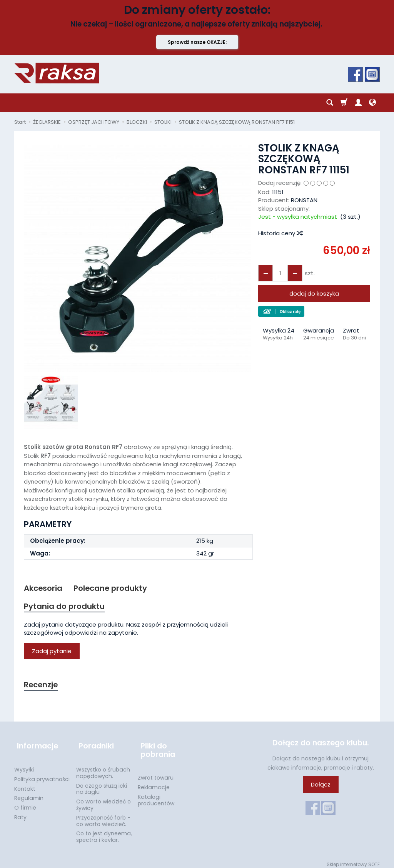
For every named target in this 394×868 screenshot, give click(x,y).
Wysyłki (24, 765)
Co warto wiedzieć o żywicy (104, 801)
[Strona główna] (57, 73)
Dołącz (321, 787)
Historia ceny (280, 233)
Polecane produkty (114, 588)
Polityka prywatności (42, 775)
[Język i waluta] (372, 103)
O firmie (25, 803)
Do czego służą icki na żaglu (102, 785)
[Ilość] (279, 273)
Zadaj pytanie (52, 652)
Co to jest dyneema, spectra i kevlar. (104, 832)
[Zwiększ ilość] (265, 273)
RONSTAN (304, 200)
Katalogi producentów (156, 796)
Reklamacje (154, 783)
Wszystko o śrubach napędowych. (103, 769)
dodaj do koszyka (314, 293)
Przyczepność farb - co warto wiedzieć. (103, 817)
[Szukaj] (330, 103)
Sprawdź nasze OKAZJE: (197, 42)
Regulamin (29, 794)
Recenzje (42, 686)
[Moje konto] (358, 103)
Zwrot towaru (156, 773)
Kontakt (25, 785)
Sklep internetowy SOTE (353, 860)
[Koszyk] (344, 103)
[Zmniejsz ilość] (292, 273)
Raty (20, 813)
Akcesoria (44, 588)
